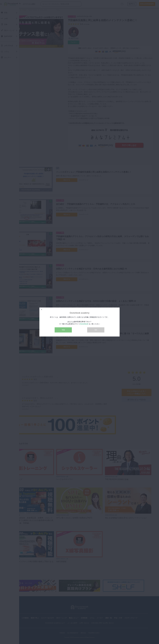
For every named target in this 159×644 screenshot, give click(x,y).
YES (63, 330)
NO (96, 330)
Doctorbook (84, 324)
